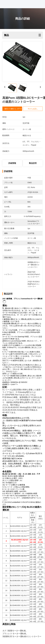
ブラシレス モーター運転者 (14, 634)
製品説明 (33, 163)
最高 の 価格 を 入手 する (14, 109)
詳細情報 (12, 163)
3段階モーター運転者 (16, 631)
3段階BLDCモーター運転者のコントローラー (22, 636)
